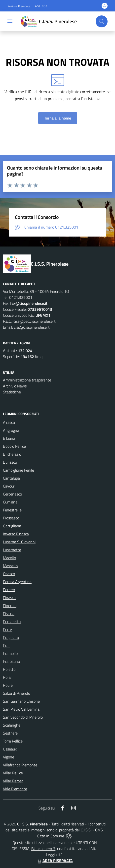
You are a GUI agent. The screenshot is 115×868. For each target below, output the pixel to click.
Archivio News (15, 386)
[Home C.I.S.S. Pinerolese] (48, 21)
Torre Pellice (13, 741)
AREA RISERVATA (55, 861)
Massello (10, 566)
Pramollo (10, 653)
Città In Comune (51, 836)
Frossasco (11, 518)
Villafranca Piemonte (20, 765)
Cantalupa (11, 478)
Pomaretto (12, 621)
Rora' (7, 677)
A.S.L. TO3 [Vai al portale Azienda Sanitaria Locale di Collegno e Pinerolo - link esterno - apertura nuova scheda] (41, 6)
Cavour (9, 486)
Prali (7, 645)
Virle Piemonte (15, 789)
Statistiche (12, 392)
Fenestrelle (12, 510)
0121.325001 (21, 297)
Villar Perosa (13, 781)
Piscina (9, 614)
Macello (9, 558)
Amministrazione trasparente (27, 380)
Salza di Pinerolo (17, 693)
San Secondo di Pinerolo (23, 717)
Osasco (9, 574)
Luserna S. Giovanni (19, 542)
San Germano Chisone (21, 701)
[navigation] (10, 21)
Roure (8, 685)
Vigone (9, 757)
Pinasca (9, 598)
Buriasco (10, 462)
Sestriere (10, 733)
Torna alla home (58, 118)
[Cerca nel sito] (102, 21)
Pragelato (11, 637)
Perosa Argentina (17, 582)
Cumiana (10, 502)
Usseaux (10, 749)
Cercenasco (12, 494)
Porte (7, 629)
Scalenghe (12, 725)
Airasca (9, 422)
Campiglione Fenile (19, 470)
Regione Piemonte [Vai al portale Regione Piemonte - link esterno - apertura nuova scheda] (19, 6)
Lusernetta (12, 550)
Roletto (9, 669)
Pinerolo (10, 606)
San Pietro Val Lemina (21, 709)
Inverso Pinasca (16, 534)
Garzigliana (12, 526)
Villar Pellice (13, 773)
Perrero (9, 590)
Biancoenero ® (43, 849)
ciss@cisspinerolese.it (32, 327)
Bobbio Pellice (14, 446)
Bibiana (9, 438)
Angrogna (11, 430)
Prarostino (11, 661)
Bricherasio (12, 454)
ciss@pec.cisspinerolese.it (35, 321)
